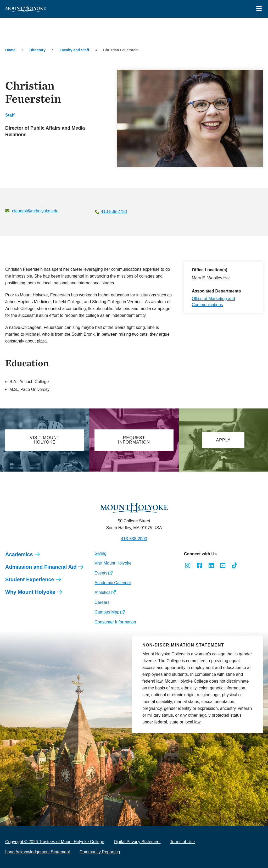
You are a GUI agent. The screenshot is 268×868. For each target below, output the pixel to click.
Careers (102, 602)
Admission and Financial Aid (41, 567)
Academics (19, 554)
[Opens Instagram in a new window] (188, 566)
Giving (100, 553)
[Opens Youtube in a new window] (223, 566)
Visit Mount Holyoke (113, 563)
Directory (38, 50)
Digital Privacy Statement (137, 842)
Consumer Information (115, 622)
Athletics (102, 592)
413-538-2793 (114, 211)
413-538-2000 (134, 539)
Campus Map (107, 612)
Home (10, 50)
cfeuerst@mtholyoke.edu (35, 211)
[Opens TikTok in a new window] (235, 566)
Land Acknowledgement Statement (38, 852)
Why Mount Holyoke (30, 592)
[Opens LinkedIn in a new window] (211, 566)
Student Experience (30, 579)
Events (101, 573)
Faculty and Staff (74, 50)
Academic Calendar (113, 583)
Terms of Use (182, 842)
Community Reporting (100, 852)
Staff (10, 115)
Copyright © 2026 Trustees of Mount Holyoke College (55, 842)
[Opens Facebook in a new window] (199, 566)
